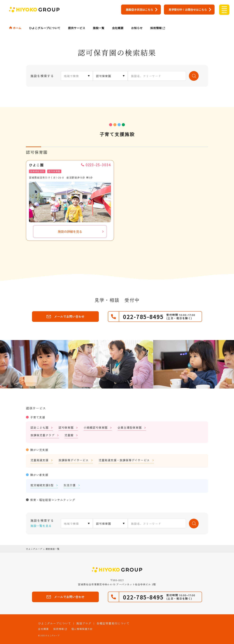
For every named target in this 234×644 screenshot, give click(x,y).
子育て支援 (38, 417)
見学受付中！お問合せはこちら (188, 10)
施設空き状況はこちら (139, 10)
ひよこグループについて (45, 22)
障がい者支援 (39, 475)
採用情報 (156, 22)
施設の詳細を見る (70, 231)
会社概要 (118, 22)
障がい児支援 (39, 450)
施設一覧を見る (41, 526)
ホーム (17, 22)
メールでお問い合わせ (65, 316)
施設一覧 (99, 22)
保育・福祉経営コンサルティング (53, 500)
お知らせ (137, 22)
